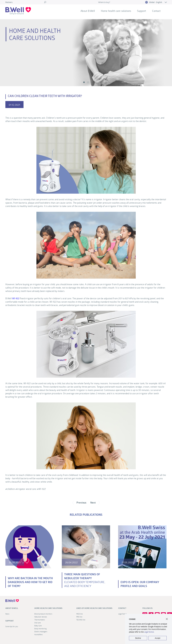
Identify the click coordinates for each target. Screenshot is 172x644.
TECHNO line (81, 620)
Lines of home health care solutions (94, 608)
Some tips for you (12, 626)
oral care (32, 489)
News (7, 614)
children (11, 489)
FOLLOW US (147, 608)
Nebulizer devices (41, 617)
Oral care (38, 623)
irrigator (21, 489)
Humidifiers (38, 634)
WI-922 (16, 298)
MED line (79, 614)
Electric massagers (41, 632)
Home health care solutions (116, 11)
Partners (9, 2)
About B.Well (88, 11)
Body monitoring (40, 629)
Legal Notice (149, 632)
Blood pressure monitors (43, 614)
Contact (156, 11)
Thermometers (40, 620)
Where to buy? (104, 2)
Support (142, 11)
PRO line (79, 617)
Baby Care (38, 626)
